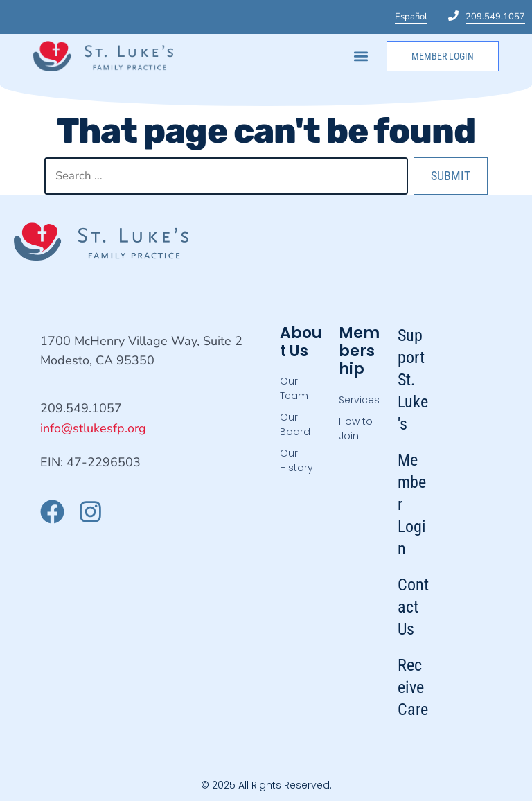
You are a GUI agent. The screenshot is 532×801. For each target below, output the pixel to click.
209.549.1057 (495, 17)
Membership (359, 351)
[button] (361, 56)
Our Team (294, 388)
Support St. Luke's (413, 380)
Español (411, 17)
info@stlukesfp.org (93, 428)
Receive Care (413, 687)
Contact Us (413, 607)
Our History (296, 460)
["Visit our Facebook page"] (52, 512)
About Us (301, 342)
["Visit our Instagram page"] (90, 512)
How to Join (356, 429)
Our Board (295, 424)
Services (359, 400)
